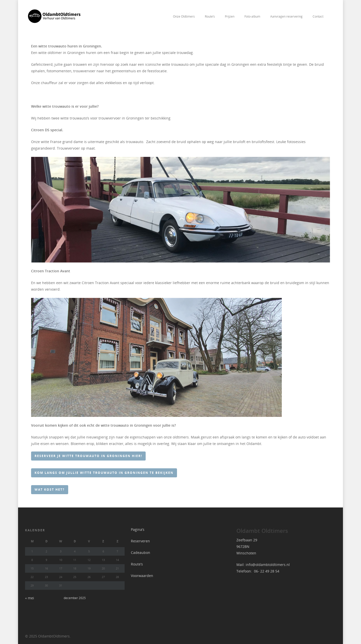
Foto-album (252, 16)
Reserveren (140, 541)
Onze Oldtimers (184, 16)
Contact (318, 16)
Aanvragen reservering (286, 16)
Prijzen (230, 16)
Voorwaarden (142, 576)
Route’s (210, 16)
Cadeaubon (141, 553)
